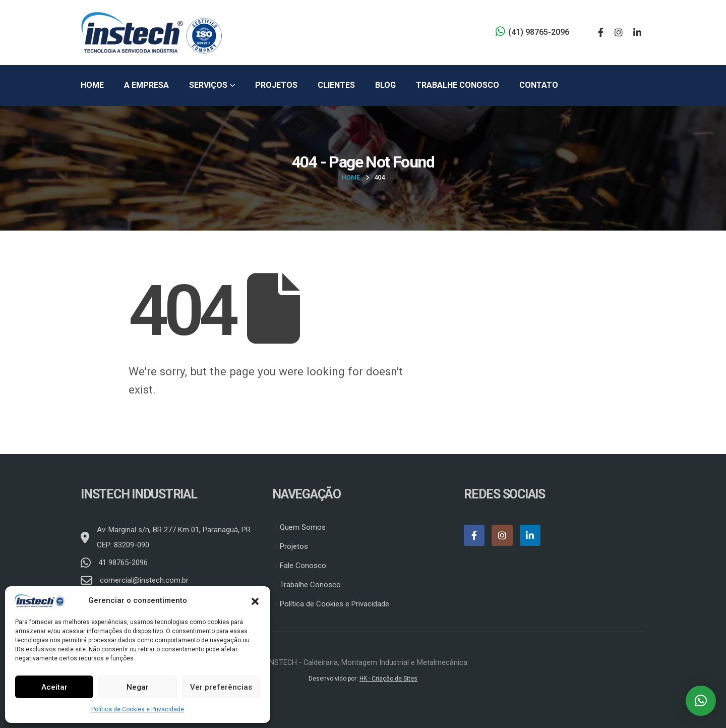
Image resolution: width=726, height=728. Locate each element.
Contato (539, 85)
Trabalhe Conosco (458, 85)
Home (92, 85)
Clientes (336, 85)
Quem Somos (303, 527)
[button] (255, 600)
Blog (385, 85)
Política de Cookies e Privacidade (138, 709)
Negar (138, 687)
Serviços (208, 85)
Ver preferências (221, 687)
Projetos (276, 85)
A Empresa (146, 85)
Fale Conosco (303, 566)
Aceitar (54, 687)
